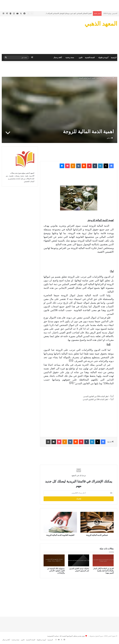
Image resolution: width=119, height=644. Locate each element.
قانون (81, 57)
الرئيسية (114, 57)
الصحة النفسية (90, 57)
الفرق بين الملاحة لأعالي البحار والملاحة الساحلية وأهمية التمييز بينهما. (103, 571)
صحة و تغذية (70, 57)
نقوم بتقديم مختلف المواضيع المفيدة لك (72, 636)
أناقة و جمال (58, 57)
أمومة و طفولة (103, 57)
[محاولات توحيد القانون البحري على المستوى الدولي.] (79, 560)
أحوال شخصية (101, 78)
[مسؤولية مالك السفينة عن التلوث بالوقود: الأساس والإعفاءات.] (54, 560)
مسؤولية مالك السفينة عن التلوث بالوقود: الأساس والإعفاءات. (56, 571)
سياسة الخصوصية (53, 636)
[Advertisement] (59, 5)
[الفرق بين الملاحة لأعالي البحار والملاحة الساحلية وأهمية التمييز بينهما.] (103, 560)
